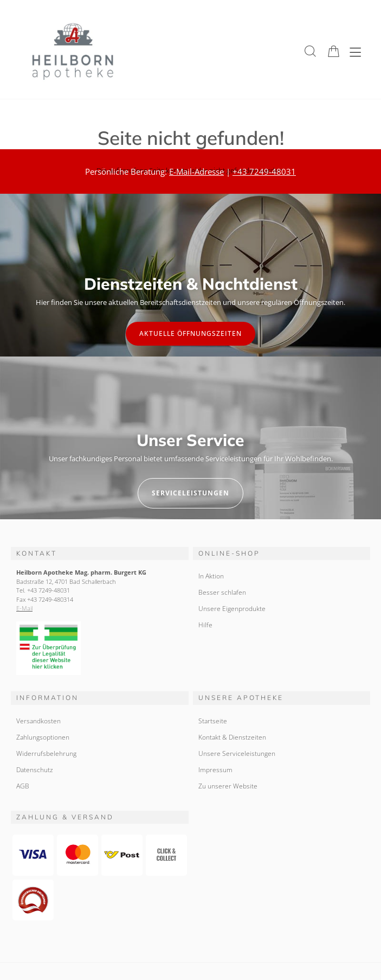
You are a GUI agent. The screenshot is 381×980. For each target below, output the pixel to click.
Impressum (215, 770)
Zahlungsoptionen (43, 737)
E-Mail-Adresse (196, 171)
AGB (23, 786)
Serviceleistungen (190, 493)
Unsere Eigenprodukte (232, 609)
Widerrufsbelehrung (46, 753)
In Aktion (211, 576)
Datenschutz (35, 770)
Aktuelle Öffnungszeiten (190, 333)
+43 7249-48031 (264, 171)
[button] (310, 51)
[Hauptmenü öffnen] (355, 52)
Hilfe (205, 625)
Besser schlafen (222, 592)
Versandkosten (38, 721)
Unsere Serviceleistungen (237, 753)
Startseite (213, 721)
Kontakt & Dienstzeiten (232, 737)
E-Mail (24, 608)
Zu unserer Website (228, 786)
